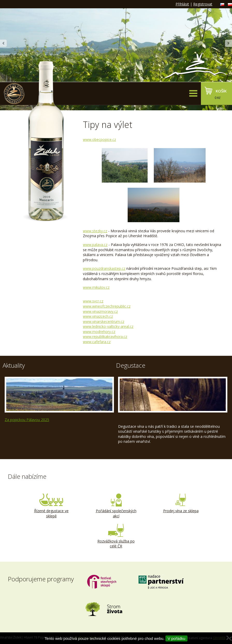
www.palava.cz (95, 245)
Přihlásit (182, 4)
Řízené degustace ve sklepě (51, 506)
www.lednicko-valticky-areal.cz (108, 326)
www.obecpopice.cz (99, 139)
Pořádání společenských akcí (116, 506)
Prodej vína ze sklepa (181, 503)
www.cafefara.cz (97, 342)
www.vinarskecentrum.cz (104, 321)
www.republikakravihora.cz (105, 337)
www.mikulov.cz (96, 287)
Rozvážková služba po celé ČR (116, 536)
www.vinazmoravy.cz (100, 311)
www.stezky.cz (95, 231)
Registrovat (203, 4)
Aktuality (14, 365)
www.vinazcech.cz (98, 316)
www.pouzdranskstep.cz (104, 268)
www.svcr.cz (93, 301)
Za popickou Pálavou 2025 (27, 420)
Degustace (131, 365)
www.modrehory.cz (99, 332)
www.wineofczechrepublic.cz (107, 306)
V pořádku (176, 638)
